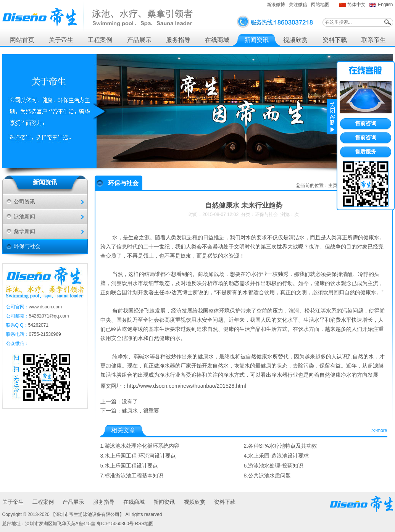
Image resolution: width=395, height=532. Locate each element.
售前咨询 (366, 123)
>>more (379, 430)
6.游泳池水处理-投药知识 (274, 466)
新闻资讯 (256, 40)
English (385, 5)
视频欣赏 (295, 40)
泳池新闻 (24, 216)
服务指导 (178, 40)
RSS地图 (144, 524)
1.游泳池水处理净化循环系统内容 (140, 446)
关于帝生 (61, 40)
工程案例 (100, 40)
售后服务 (366, 152)
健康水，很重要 (140, 411)
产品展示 (139, 40)
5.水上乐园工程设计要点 (129, 466)
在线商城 (217, 40)
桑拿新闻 (24, 231)
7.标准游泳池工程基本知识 (132, 476)
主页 (333, 185)
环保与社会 (27, 246)
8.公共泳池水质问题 (268, 476)
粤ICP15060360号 (115, 524)
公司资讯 (24, 202)
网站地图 (320, 5)
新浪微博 (276, 5)
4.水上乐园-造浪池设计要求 (276, 456)
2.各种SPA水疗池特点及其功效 (281, 446)
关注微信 (298, 5)
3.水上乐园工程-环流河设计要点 (138, 456)
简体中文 (356, 5)
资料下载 (335, 40)
